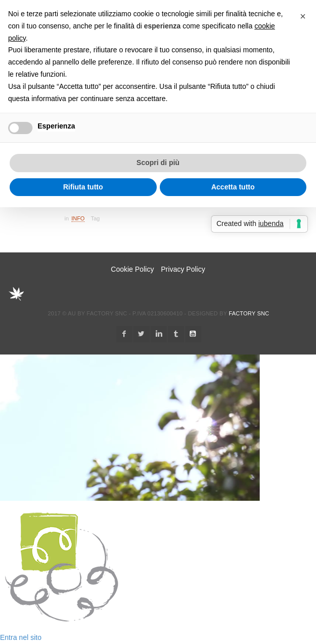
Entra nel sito (21, 637)
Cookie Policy (133, 269)
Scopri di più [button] (158, 163)
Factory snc (249, 313)
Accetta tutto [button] (233, 187)
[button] (303, 16)
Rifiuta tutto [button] (83, 187)
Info (78, 218)
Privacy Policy (183, 269)
